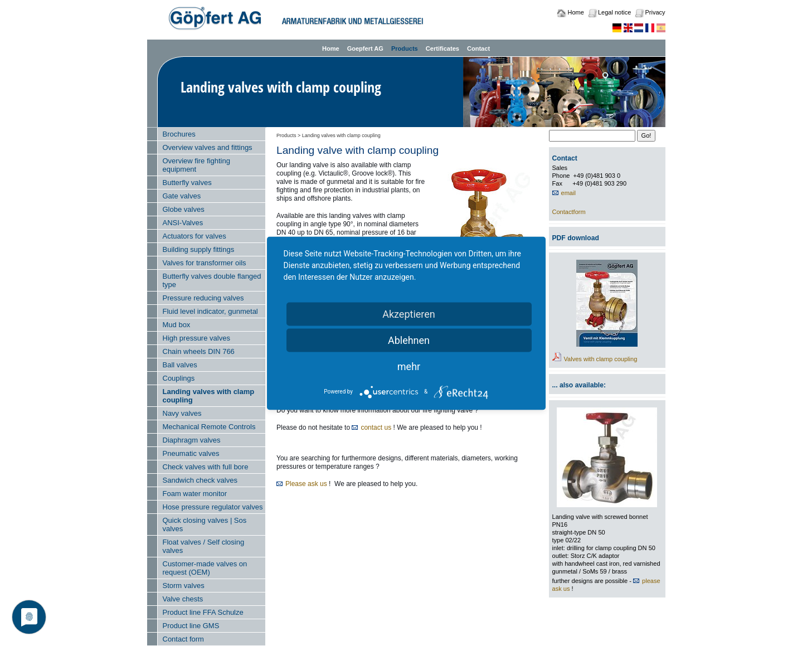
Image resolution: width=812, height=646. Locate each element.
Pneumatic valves (191, 453)
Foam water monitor (195, 494)
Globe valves (184, 209)
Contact (478, 48)
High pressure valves (196, 338)
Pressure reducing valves (203, 298)
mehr (409, 366)
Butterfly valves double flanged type (212, 280)
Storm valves (184, 586)
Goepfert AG (365, 48)
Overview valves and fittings (208, 147)
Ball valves (180, 365)
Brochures (179, 134)
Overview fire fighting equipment (196, 165)
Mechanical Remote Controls (209, 427)
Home (576, 12)
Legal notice (614, 12)
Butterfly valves (187, 183)
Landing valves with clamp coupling (209, 396)
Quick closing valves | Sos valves (205, 524)
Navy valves (182, 413)
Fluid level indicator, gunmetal (210, 311)
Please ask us (306, 484)
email (568, 193)
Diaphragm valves (192, 440)
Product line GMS (191, 626)
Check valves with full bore (206, 467)
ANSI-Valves (183, 223)
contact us (376, 428)
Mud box (177, 325)
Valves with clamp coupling (601, 359)
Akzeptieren (409, 314)
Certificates (443, 48)
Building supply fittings (199, 249)
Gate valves (182, 196)
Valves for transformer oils (205, 263)
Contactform (569, 212)
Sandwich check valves (200, 480)
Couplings (179, 378)
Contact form (183, 639)
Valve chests (183, 599)
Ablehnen (409, 340)
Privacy (655, 12)
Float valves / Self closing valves (204, 546)
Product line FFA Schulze (203, 612)
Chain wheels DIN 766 (199, 351)
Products (405, 48)
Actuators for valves (195, 236)
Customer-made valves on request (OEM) (205, 568)
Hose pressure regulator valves (213, 507)
